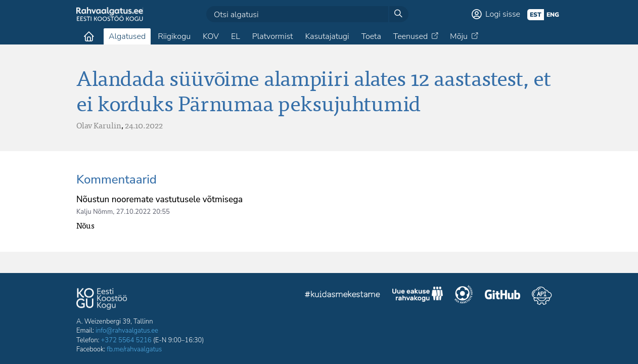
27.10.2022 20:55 (143, 212)
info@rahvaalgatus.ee (127, 331)
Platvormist (273, 36)
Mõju (459, 36)
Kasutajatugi (327, 36)
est (536, 15)
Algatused (127, 36)
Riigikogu (174, 36)
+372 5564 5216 (126, 340)
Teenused (411, 36)
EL (236, 36)
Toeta (371, 36)
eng (553, 15)
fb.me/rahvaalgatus (134, 349)
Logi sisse (503, 14)
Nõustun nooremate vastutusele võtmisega (159, 199)
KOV (211, 36)
